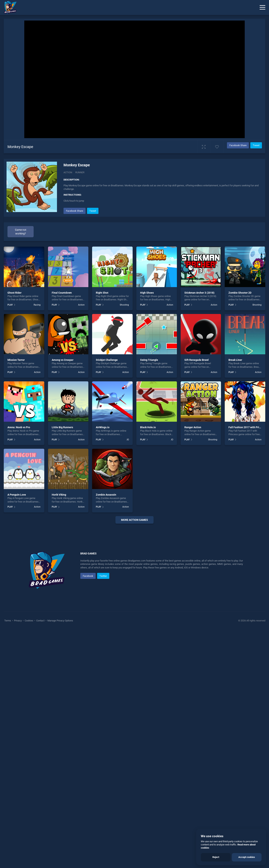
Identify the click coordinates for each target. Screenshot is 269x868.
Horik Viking (59, 495)
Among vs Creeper (63, 360)
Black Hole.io (148, 427)
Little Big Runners (62, 427)
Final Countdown (62, 293)
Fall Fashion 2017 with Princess (247, 427)
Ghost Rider (14, 293)
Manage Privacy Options (60, 733)
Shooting (124, 305)
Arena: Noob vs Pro (19, 427)
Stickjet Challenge (107, 360)
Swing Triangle (149, 360)
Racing (37, 305)
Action (68, 172)
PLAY (10, 305)
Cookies (29, 733)
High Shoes (147, 293)
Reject (216, 857)
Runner (80, 172)
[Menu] (262, 7)
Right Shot (102, 293)
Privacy (18, 733)
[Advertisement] (134, 583)
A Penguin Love (17, 495)
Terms (8, 733)
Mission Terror (16, 360)
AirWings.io (103, 427)
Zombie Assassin (106, 495)
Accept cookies (247, 857)
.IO (128, 440)
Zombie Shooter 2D (240, 293)
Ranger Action (193, 427)
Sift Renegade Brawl (197, 360)
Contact (40, 733)
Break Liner (235, 360)
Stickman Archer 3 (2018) (199, 293)
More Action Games (134, 520)
